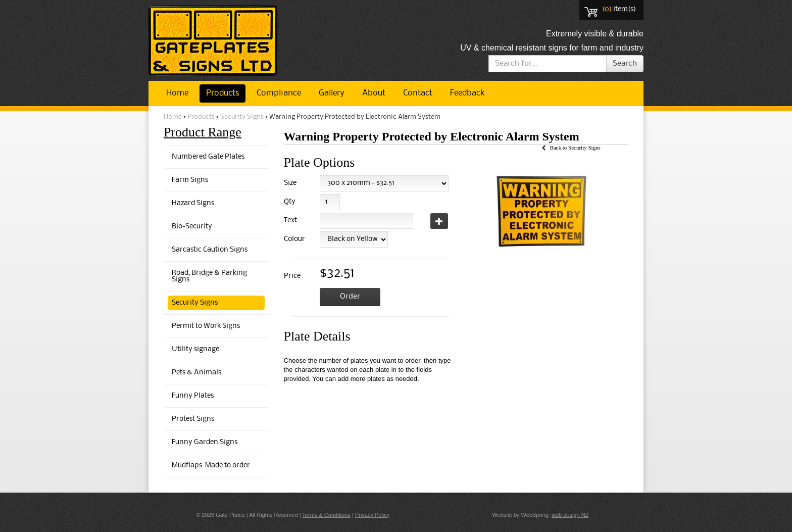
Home (177, 93)
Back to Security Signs (575, 148)
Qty (290, 202)
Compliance (279, 93)
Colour (293, 239)
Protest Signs (193, 419)
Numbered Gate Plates (208, 157)
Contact (418, 93)
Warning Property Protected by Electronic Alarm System (355, 117)
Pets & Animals (196, 373)
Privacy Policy (372, 515)
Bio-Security (192, 227)
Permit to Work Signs (206, 326)
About (374, 93)
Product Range (203, 132)
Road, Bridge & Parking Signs (209, 276)
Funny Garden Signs (205, 442)
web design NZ (570, 515)
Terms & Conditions (326, 515)
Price (292, 276)
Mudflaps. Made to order (211, 466)
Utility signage (195, 349)
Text (290, 221)
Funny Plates (193, 396)
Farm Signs (190, 180)
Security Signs (242, 117)
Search (625, 64)
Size (290, 183)
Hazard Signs (193, 203)
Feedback (467, 93)
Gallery (332, 93)
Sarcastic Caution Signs (210, 250)
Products (222, 93)
